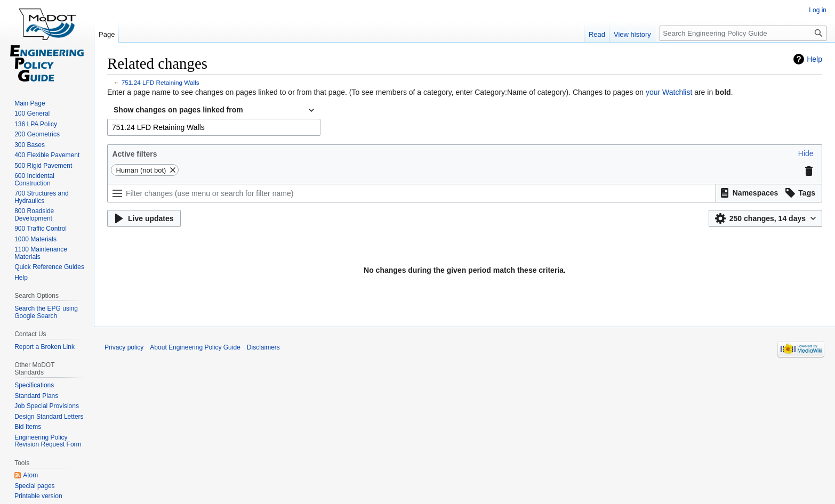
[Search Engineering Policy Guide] (743, 33)
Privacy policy (124, 347)
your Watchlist (669, 92)
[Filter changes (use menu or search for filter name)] (412, 193)
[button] (806, 153)
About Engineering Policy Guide (195, 347)
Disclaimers (263, 347)
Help (814, 59)
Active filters (134, 154)
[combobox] (214, 110)
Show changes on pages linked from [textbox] (178, 110)
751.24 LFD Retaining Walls (160, 82)
